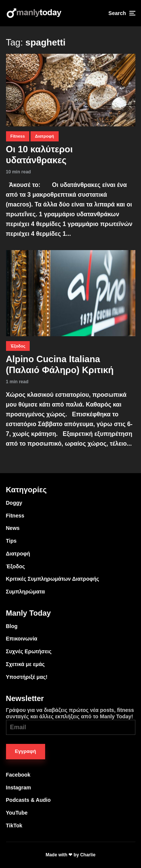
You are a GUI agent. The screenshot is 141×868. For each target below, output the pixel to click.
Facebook (18, 775)
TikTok (14, 826)
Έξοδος (18, 346)
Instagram (19, 788)
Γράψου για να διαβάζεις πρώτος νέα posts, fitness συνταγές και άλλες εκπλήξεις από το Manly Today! (71, 721)
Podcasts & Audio (28, 800)
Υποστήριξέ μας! (27, 677)
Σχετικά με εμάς (25, 664)
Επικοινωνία (22, 639)
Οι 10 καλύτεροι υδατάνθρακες (39, 155)
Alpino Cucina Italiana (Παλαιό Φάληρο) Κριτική (60, 364)
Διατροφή (45, 136)
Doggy (14, 503)
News (13, 528)
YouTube (17, 813)
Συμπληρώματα (26, 592)
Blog (12, 626)
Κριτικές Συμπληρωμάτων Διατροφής (53, 579)
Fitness (18, 136)
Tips (11, 541)
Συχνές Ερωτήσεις (29, 651)
